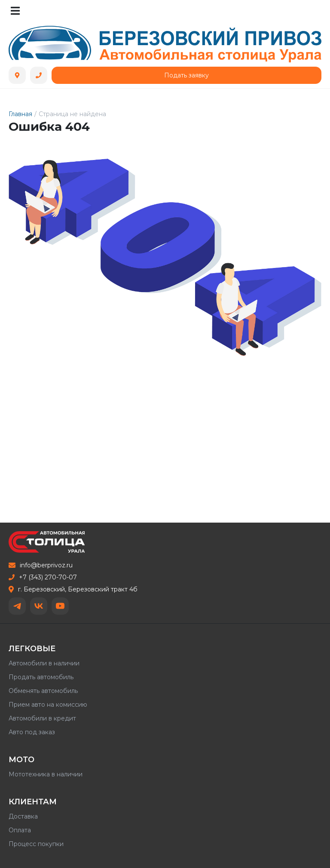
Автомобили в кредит (42, 718)
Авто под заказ (32, 732)
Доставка (23, 816)
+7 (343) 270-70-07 (43, 577)
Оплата (20, 830)
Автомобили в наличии (44, 663)
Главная (20, 114)
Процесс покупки (36, 844)
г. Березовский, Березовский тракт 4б (73, 589)
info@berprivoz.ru (41, 565)
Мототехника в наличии (46, 774)
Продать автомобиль (41, 677)
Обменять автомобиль (43, 691)
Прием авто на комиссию (48, 705)
